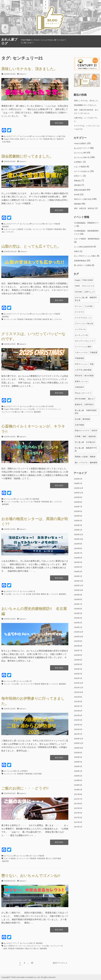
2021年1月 (78, 734)
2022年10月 (79, 637)
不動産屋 (46, 139)
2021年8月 (78, 701)
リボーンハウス (81, 352)
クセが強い (28, 229)
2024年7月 (78, 553)
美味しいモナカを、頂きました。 (29, 69)
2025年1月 (78, 530)
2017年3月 (78, 818)
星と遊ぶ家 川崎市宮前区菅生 (86, 412)
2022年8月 (78, 646)
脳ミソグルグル (8, 232)
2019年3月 (78, 785)
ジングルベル (80, 329)
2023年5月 (78, 613)
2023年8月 (78, 599)
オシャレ (23, 409)
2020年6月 (78, 757)
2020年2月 (78, 776)
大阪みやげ (29, 949)
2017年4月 (78, 813)
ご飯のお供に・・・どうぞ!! (25, 788)
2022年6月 (78, 655)
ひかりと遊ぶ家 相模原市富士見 (86, 299)
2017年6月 (78, 804)
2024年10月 (79, 539)
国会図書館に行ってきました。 (27, 156)
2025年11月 (79, 493)
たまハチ (7, 229)
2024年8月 (78, 548)
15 (32, 963)
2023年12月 (79, 581)
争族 (92, 364)
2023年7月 (78, 604)
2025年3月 (78, 525)
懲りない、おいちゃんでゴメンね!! (31, 876)
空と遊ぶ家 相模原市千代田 (86, 449)
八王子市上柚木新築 (83, 370)
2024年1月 (78, 576)
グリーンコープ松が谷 (84, 324)
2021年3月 (78, 725)
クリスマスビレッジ (53, 409)
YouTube (78, 292)
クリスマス (41, 409)
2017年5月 (78, 808)
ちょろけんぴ (28, 946)
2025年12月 (79, 488)
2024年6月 (78, 558)
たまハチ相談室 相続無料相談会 (87, 239)
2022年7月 (78, 651)
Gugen (6, 139)
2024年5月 (78, 562)
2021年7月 (78, 706)
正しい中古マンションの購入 (85, 256)
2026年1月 (78, 483)
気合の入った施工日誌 (57, 136)
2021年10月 (79, 692)
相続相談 (5, 226)
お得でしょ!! (25, 139)
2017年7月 (78, 799)
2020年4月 (78, 766)
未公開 (28, 594)
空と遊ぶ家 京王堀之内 (85, 442)
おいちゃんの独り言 (40, 136)
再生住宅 (79, 376)
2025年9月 (78, 497)
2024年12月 (79, 535)
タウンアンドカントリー (85, 341)
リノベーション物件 (83, 347)
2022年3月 (78, 669)
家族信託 (77, 181)
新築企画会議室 (80, 190)
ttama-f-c (23, 74)
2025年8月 (78, 502)
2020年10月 (79, 748)
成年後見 (77, 185)
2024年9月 (78, 544)
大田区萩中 (79, 387)
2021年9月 (78, 697)
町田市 (94, 431)
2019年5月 (78, 780)
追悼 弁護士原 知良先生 (84, 208)
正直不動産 (6, 142)
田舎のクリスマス (82, 431)
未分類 (51, 406)
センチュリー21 (36, 139)
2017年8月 (78, 794)
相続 (64, 229)
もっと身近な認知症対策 (83, 247)
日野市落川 (89, 404)
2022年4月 (78, 664)
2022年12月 (79, 632)
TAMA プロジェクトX (84, 286)
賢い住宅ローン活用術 (83, 265)
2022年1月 (78, 678)
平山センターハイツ (83, 393)
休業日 (77, 251)
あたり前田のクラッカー (13, 946)
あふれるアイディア (12, 136)
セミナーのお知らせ (82, 171)
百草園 (78, 436)
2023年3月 (78, 618)
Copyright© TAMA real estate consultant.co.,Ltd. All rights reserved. (29, 977)
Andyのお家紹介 (80, 143)
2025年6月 (78, 511)
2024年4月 (78, 567)
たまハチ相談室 (54, 224)
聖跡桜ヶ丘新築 (81, 457)
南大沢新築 (89, 376)
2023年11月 (79, 585)
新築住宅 (60, 139)
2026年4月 (78, 479)
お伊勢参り (24, 771)
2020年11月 (79, 743)
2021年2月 (78, 729)
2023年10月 (79, 590)
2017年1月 (78, 827)
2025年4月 (78, 521)
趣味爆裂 (37, 412)
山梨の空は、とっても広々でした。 (31, 246)
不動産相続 (58, 229)
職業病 (43, 594)
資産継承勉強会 (80, 261)
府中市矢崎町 (80, 399)
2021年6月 (78, 711)
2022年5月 (78, 660)
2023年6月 (78, 609)
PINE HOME (14, 139)
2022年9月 (78, 641)
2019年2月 (78, 790)
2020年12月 (79, 739)
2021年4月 (78, 720)
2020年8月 (78, 753)
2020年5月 (78, 762)
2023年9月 (78, 595)
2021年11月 (79, 688)
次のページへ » (60, 963)
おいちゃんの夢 (26, 136)
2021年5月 (78, 715)
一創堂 (5, 949)
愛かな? (53, 139)
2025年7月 (78, 507)
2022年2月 (78, 674)
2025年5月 (78, 516)
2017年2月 (78, 822)
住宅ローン (78, 176)
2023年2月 (78, 623)
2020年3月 (78, 771)
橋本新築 (86, 419)
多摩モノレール (81, 381)
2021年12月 (79, 683)
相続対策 (46, 319)
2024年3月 (78, 572)
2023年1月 (78, 627)
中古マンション (81, 364)
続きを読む (59, 124)
